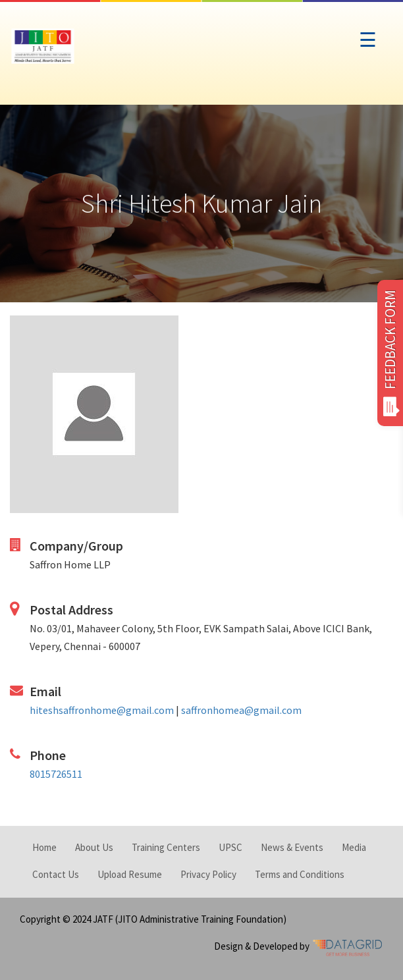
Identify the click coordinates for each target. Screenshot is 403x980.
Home (44, 847)
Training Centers (166, 847)
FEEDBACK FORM (390, 353)
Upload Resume (130, 874)
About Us (94, 847)
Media (354, 847)
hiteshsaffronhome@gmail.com (102, 710)
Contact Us (56, 874)
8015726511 (56, 774)
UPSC (230, 847)
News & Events (292, 847)
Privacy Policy (208, 874)
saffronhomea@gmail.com (241, 710)
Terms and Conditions (300, 874)
